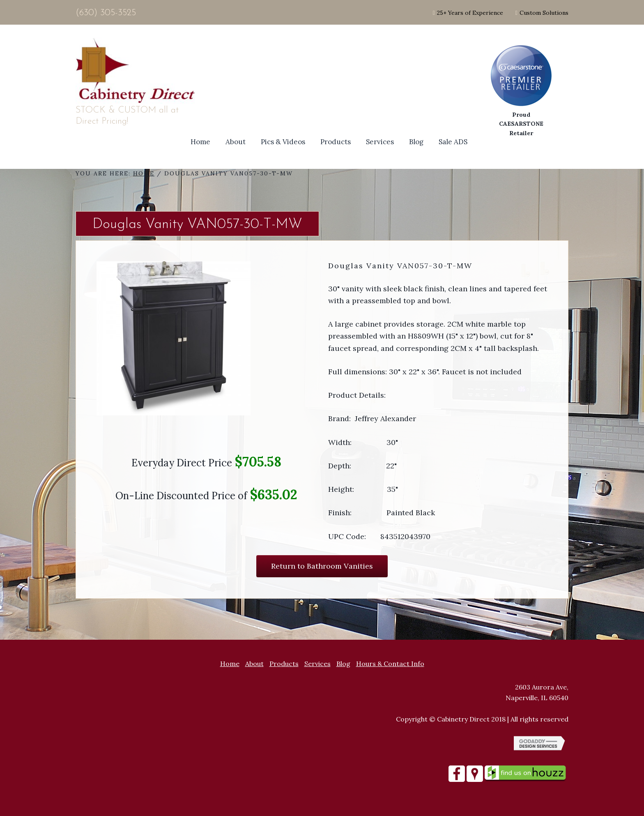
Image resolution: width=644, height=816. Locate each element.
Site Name (137, 71)
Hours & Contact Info (390, 664)
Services (317, 664)
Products (284, 664)
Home (230, 664)
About (254, 664)
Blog (343, 664)
